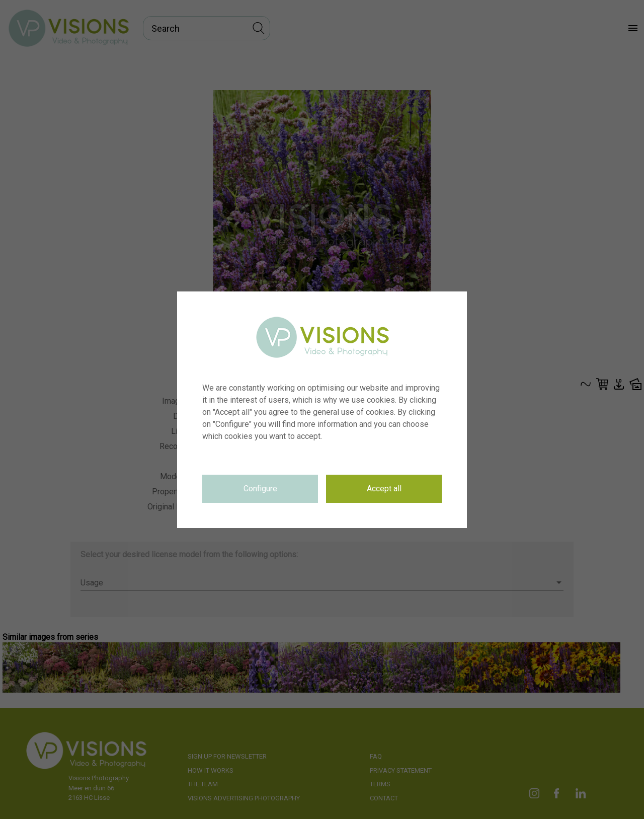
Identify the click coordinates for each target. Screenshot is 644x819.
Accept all (384, 489)
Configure (260, 489)
